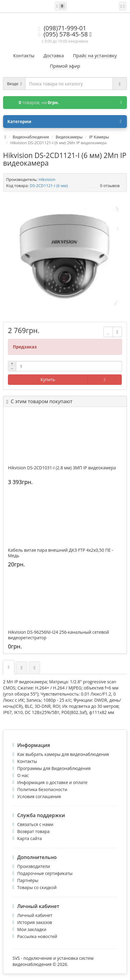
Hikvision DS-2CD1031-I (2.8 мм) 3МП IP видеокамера (62, 468)
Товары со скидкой (37, 887)
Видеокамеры (69, 137)
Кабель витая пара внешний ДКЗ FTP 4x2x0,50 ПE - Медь (61, 553)
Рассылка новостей (37, 936)
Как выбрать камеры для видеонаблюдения (63, 754)
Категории (64, 122)
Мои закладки (32, 929)
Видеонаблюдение (31, 137)
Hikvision (47, 179)
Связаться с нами (35, 824)
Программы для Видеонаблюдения (54, 768)
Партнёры (28, 880)
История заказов (35, 922)
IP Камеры (99, 137)
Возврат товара (33, 831)
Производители (34, 866)
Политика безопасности (42, 789)
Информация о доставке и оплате (52, 782)
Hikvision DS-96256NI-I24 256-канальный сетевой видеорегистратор (58, 635)
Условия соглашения (39, 796)
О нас (23, 775)
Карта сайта (30, 838)
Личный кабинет (35, 915)
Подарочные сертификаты (45, 873)
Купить (48, 379)
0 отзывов (110, 186)
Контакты (27, 761)
